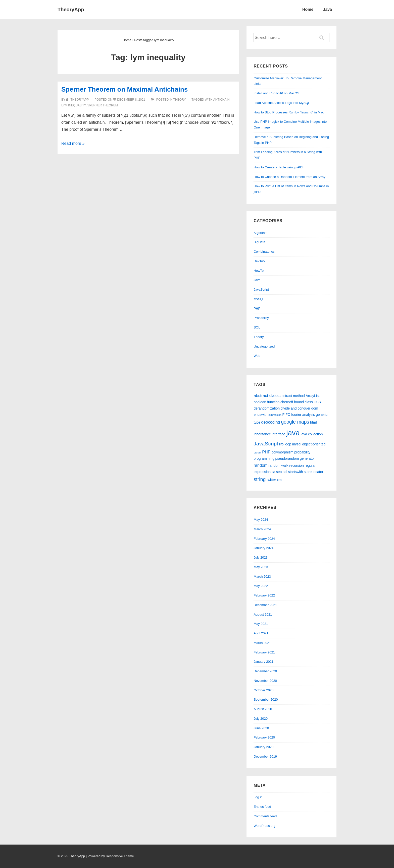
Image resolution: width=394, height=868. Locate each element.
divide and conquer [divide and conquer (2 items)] (295, 408)
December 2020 (265, 671)
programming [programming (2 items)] (264, 458)
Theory (180, 100)
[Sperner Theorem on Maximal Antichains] (131, 100)
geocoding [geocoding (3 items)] (271, 422)
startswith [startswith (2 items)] (295, 472)
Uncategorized (264, 346)
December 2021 (265, 605)
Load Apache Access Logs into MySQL (282, 103)
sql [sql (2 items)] (285, 472)
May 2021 (261, 624)
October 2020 (263, 690)
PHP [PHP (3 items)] (266, 452)
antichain (221, 100)
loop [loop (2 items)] (288, 444)
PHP (257, 309)
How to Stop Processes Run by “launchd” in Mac (289, 112)
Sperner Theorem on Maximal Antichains (125, 89)
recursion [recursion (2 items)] (297, 465)
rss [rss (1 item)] (273, 472)
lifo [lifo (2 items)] (281, 444)
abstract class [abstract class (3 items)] (266, 395)
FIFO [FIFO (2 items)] (286, 415)
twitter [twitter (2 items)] (271, 480)
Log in (258, 797)
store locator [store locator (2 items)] (313, 472)
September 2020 (266, 699)
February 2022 (264, 595)
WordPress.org (264, 826)
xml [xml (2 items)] (280, 480)
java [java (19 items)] (293, 433)
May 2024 (261, 520)
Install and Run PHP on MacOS (276, 93)
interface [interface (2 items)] (279, 434)
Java (327, 9)
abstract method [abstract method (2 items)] (292, 396)
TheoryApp (71, 10)
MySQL (259, 299)
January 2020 (263, 747)
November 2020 (265, 681)
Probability (261, 318)
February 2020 (264, 737)
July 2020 (261, 719)
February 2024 (264, 539)
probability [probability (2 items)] (302, 452)
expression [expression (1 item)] (275, 415)
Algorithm (260, 233)
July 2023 (261, 557)
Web (257, 356)
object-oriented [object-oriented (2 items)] (314, 444)
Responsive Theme (120, 856)
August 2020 (263, 709)
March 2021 (262, 643)
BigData (259, 242)
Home (308, 9)
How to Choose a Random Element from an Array (289, 177)
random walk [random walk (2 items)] (278, 465)
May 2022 (261, 586)
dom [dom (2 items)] (315, 408)
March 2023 (262, 577)
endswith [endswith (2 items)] (260, 415)
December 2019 (265, 756)
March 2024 (262, 529)
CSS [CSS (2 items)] (317, 402)
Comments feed (265, 816)
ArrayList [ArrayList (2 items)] (312, 396)
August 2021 (263, 614)
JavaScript (261, 289)
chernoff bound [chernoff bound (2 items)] (292, 402)
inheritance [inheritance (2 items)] (262, 434)
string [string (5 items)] (260, 479)
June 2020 (261, 728)
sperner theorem (103, 105)
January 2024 (263, 548)
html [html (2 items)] (313, 422)
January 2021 (263, 662)
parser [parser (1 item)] (257, 452)
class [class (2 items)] (309, 402)
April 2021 (261, 633)
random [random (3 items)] (260, 465)
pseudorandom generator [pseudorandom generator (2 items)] (295, 458)
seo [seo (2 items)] (279, 472)
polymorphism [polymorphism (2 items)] (282, 452)
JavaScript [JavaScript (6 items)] (266, 444)
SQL (257, 327)
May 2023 (261, 567)
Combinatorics (264, 252)
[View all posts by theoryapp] (78, 100)
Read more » (73, 143)
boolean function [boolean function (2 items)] (266, 402)
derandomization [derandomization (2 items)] (267, 408)
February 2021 (264, 652)
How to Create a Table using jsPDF (279, 167)
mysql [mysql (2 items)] (297, 444)
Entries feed (262, 807)
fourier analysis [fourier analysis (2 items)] (303, 415)
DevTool (259, 261)
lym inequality (73, 105)
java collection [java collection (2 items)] (312, 434)
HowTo (259, 271)
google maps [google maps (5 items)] (295, 422)
